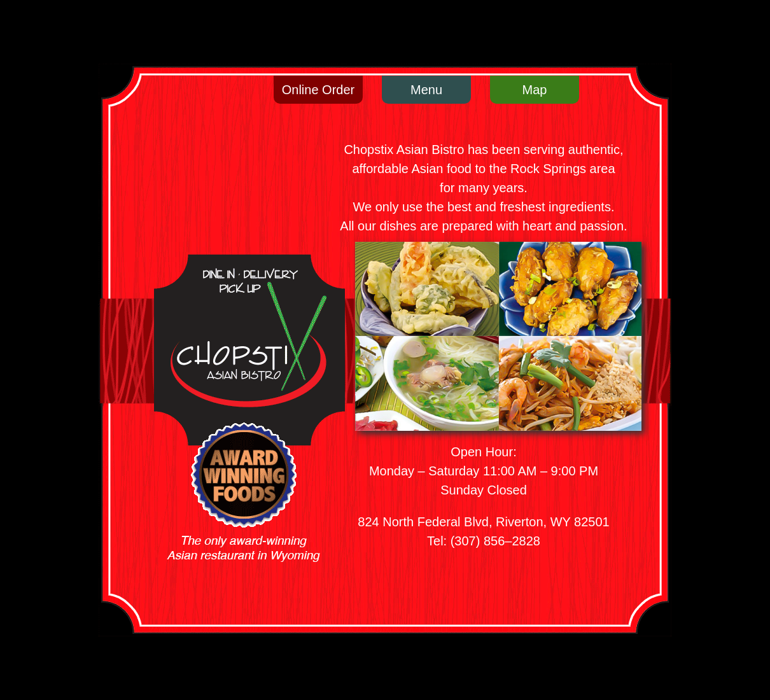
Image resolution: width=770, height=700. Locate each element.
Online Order (318, 90)
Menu (426, 90)
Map (535, 90)
